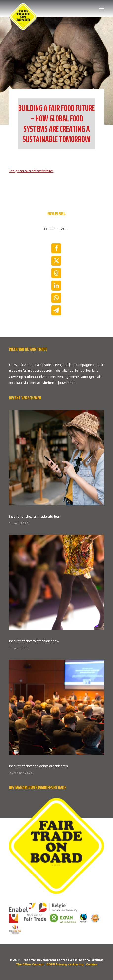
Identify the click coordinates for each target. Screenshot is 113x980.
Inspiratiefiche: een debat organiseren (38, 766)
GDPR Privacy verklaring (65, 964)
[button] (102, 8)
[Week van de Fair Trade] (23, 8)
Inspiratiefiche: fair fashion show (34, 641)
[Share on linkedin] (56, 286)
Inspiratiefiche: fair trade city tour (35, 516)
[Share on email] (56, 310)
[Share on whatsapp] (56, 298)
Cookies (92, 964)
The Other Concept (30, 964)
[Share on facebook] (56, 248)
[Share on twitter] (56, 261)
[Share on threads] (56, 273)
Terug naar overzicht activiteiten (31, 171)
